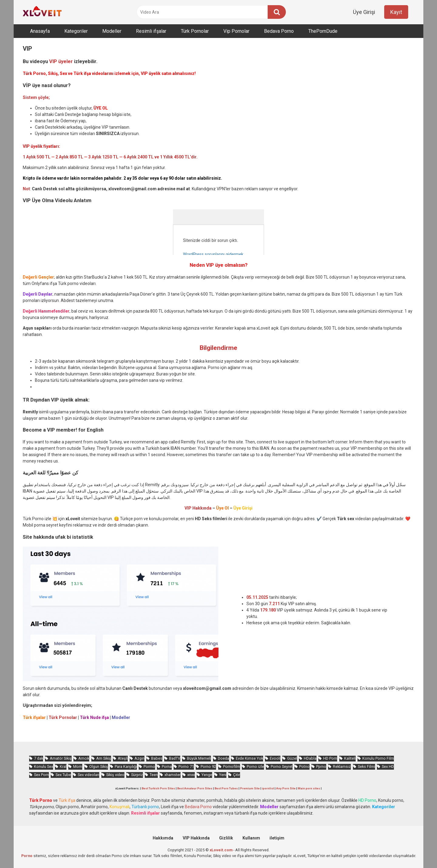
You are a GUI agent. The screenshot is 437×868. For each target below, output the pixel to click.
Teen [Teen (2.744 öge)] (154, 775)
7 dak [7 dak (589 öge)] (39, 758)
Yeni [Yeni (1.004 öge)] (223, 775)
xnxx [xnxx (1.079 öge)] (191, 775)
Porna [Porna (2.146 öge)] (167, 766)
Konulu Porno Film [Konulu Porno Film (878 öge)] (378, 758)
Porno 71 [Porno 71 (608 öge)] (186, 766)
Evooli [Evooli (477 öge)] (275, 758)
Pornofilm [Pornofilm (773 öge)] (232, 766)
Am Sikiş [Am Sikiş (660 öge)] (104, 758)
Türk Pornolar (195, 31)
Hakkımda (163, 838)
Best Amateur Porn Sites (195, 788)
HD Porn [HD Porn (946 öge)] (330, 758)
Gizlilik (226, 838)
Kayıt (396, 12)
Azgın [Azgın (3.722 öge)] (139, 758)
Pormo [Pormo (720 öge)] (149, 766)
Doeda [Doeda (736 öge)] (224, 758)
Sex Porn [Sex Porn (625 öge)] (41, 775)
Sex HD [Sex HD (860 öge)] (388, 766)
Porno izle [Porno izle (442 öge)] (255, 766)
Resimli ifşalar (151, 31)
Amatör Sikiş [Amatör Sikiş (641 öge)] (61, 758)
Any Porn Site (286, 788)
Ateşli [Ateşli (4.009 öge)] (123, 758)
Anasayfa (40, 31)
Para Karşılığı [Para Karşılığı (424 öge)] (126, 766)
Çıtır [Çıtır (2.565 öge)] (237, 775)
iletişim (277, 838)
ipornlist (268, 788)
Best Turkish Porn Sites (158, 788)
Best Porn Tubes (226, 788)
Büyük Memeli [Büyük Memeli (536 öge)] (199, 758)
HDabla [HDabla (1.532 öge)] (310, 758)
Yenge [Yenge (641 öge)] (207, 775)
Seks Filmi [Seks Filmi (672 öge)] (366, 766)
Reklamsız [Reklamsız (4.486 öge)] (342, 766)
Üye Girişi (364, 12)
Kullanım (251, 838)
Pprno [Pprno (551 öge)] (321, 766)
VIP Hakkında (196, 838)
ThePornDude (323, 31)
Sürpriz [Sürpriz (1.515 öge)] (137, 775)
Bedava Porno (279, 31)
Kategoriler (76, 31)
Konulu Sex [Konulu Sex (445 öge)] (44, 766)
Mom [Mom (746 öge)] (78, 766)
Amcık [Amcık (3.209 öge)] (84, 758)
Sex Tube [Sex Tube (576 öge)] (63, 775)
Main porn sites (309, 788)
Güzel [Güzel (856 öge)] (292, 758)
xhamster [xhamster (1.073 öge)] (173, 775)
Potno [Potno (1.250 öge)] (304, 766)
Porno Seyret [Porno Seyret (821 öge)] (282, 766)
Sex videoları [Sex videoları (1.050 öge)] (88, 775)
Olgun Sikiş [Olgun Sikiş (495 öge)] (99, 766)
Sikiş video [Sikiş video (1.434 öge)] (115, 775)
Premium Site (250, 788)
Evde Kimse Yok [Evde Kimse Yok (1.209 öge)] (249, 758)
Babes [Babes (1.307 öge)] (157, 758)
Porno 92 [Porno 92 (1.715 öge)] (208, 766)
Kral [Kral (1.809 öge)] (63, 766)
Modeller (112, 31)
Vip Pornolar (236, 31)
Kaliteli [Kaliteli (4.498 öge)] (350, 758)
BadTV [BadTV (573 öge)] (175, 758)
